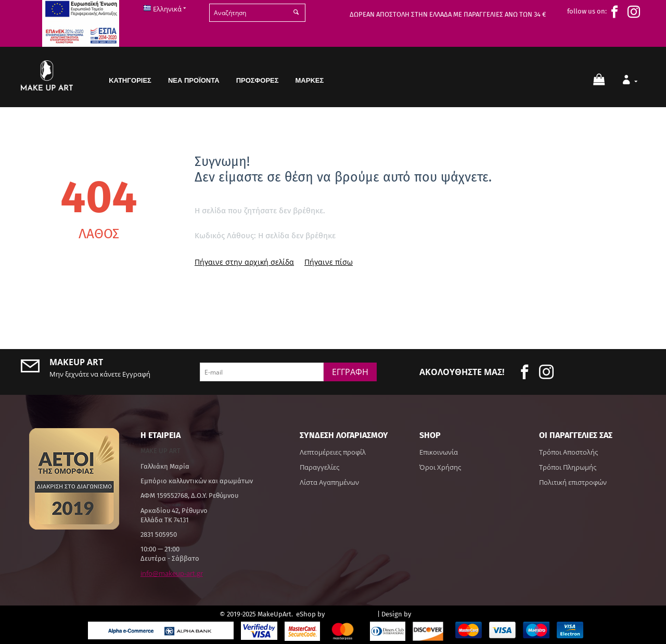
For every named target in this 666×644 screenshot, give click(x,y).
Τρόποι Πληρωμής (568, 467)
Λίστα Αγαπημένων (329, 482)
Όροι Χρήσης (440, 467)
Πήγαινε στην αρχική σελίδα (244, 262)
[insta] (636, 12)
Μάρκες (310, 80)
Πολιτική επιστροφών (573, 482)
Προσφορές (258, 80)
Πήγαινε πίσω (329, 262)
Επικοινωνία (439, 452)
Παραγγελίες (319, 467)
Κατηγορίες (130, 80)
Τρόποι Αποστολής (568, 452)
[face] (617, 12)
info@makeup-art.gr (172, 573)
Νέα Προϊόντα (194, 80)
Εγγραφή (350, 372)
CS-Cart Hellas (351, 614)
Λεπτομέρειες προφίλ (333, 452)
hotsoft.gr (430, 614)
